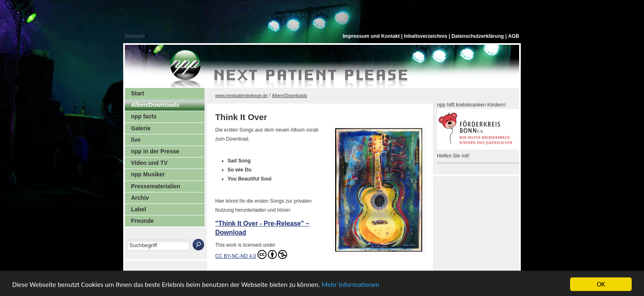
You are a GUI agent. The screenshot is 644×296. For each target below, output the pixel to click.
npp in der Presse (155, 151)
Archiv (140, 198)
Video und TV (149, 163)
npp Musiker (148, 174)
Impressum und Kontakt (372, 36)
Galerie (141, 128)
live (136, 140)
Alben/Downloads (155, 105)
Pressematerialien (156, 186)
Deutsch (135, 36)
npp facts (144, 116)
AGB (514, 36)
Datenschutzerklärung (478, 36)
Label (139, 209)
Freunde (142, 221)
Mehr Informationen (351, 287)
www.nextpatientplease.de (241, 95)
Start (138, 93)
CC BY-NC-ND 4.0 (251, 254)
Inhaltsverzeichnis (427, 36)
